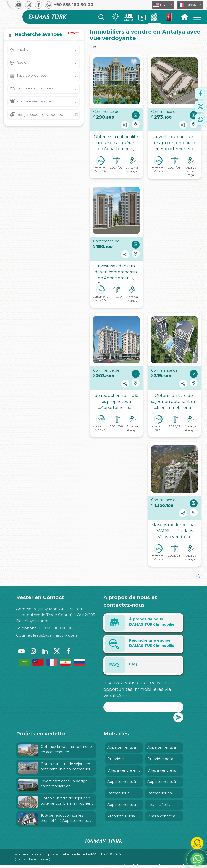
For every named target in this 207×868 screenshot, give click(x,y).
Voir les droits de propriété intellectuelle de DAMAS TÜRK (61, 854)
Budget (40, 115)
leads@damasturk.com (55, 635)
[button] (190, 5)
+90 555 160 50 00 (56, 628)
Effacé (73, 33)
